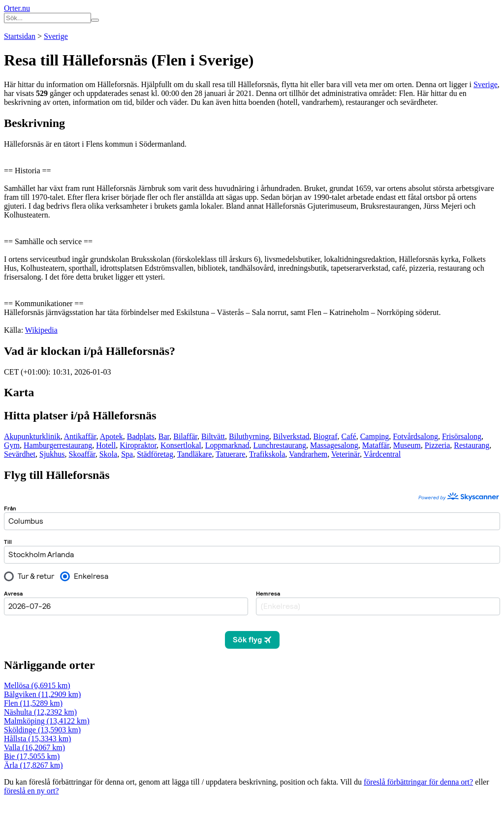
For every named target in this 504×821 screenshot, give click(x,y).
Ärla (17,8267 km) (33, 765)
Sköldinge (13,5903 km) (42, 730)
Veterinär (346, 454)
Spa (127, 454)
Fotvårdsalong (415, 436)
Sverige (56, 36)
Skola (108, 454)
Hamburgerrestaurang (58, 445)
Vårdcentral (382, 454)
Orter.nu (17, 8)
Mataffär (376, 445)
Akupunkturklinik (32, 436)
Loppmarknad (227, 445)
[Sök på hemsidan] (95, 20)
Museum (407, 445)
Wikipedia (41, 330)
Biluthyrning (249, 436)
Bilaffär (185, 436)
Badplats (141, 436)
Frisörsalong (462, 436)
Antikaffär (80, 436)
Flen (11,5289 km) (33, 703)
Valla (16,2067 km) (34, 747)
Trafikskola (267, 454)
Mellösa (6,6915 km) (37, 685)
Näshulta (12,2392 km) (40, 712)
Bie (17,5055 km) (32, 756)
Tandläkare (195, 454)
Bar (164, 436)
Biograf (326, 436)
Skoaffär (82, 454)
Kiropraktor (138, 445)
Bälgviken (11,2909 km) (42, 694)
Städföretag (155, 454)
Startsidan (20, 36)
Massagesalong (334, 445)
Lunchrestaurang (280, 445)
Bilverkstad (291, 436)
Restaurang (472, 445)
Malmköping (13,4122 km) (47, 721)
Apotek (111, 436)
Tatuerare (230, 454)
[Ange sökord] (47, 18)
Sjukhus (52, 454)
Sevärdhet (20, 454)
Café (348, 436)
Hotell (106, 445)
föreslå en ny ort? (31, 791)
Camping (375, 436)
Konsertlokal (181, 445)
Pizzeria (438, 445)
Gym (12, 445)
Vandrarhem (308, 454)
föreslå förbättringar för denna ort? (418, 782)
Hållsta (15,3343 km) (37, 739)
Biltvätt (213, 436)
